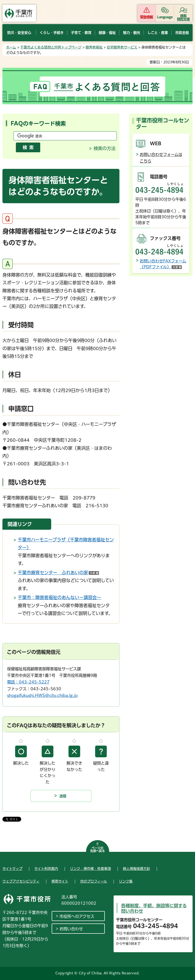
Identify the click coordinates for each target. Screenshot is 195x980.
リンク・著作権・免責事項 (90, 869)
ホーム (11, 47)
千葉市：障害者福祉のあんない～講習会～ (59, 597)
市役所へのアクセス (77, 916)
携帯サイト (60, 881)
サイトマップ (12, 869)
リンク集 (126, 881)
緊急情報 (146, 17)
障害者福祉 (94, 47)
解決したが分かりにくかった (48, 773)
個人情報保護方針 (136, 869)
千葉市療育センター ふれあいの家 (58, 573)
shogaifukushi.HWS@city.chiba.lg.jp (42, 695)
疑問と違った (101, 766)
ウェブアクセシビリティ (21, 881)
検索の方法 (105, 148)
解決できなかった (74, 766)
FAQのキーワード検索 (38, 124)
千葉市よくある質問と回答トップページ (51, 47)
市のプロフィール (94, 881)
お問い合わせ (71, 929)
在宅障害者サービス (122, 47)
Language (165, 17)
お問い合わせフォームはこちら (161, 158)
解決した (21, 763)
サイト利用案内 (46, 869)
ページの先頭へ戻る (97, 849)
